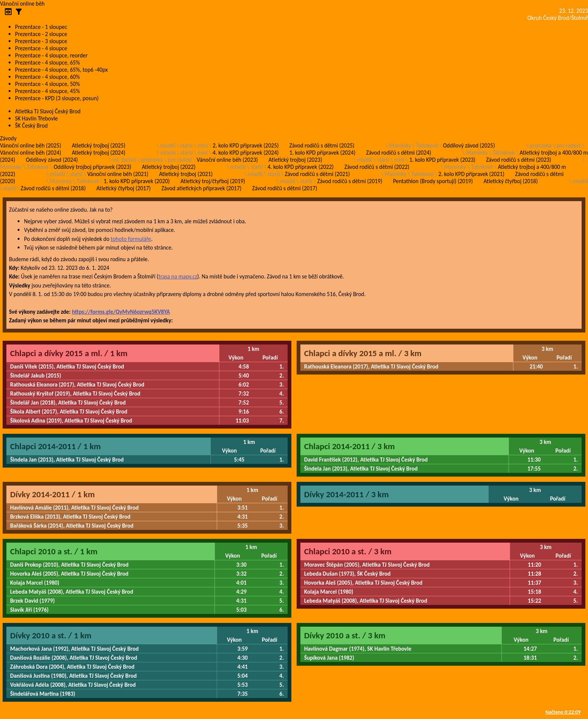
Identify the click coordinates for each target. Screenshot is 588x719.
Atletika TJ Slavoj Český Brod (48, 111)
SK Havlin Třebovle (36, 118)
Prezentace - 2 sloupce (41, 34)
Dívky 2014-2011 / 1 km (52, 494)
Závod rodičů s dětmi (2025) (322, 145)
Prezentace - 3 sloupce (41, 41)
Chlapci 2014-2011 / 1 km (55, 446)
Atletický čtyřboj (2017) (124, 188)
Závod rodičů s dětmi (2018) (53, 188)
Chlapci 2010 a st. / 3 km (348, 551)
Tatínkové (427, 145)
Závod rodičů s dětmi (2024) (398, 153)
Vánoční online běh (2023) (227, 160)
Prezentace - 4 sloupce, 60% (47, 77)
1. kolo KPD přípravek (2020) (137, 181)
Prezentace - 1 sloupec (41, 27)
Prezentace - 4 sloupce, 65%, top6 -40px (61, 70)
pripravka (541, 145)
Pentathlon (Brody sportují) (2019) (433, 181)
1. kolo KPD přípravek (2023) (442, 160)
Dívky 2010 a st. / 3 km (345, 635)
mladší (168, 145)
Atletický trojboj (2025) (99, 145)
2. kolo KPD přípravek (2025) (246, 145)
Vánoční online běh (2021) (118, 174)
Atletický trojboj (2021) (186, 174)
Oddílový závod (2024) (52, 160)
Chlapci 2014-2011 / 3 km (349, 446)
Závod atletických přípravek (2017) (201, 188)
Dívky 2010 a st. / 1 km (51, 635)
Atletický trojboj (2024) (99, 153)
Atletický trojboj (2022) (169, 167)
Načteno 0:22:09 (563, 712)
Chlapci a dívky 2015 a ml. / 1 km (69, 353)
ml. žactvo (125, 160)
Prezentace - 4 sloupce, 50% (47, 84)
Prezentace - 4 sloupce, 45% (47, 91)
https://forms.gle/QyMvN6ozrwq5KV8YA (121, 312)
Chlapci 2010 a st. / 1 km (54, 551)
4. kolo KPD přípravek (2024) (246, 153)
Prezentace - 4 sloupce (41, 48)
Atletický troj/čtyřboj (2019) (213, 181)
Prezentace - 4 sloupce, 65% (47, 62)
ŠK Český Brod (31, 126)
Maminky (400, 145)
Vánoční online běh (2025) (31, 145)
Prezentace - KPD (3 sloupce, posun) (57, 98)
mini (203, 145)
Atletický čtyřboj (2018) (511, 181)
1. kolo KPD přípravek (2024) (322, 153)
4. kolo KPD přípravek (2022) (301, 167)
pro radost (568, 145)
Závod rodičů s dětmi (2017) (284, 188)
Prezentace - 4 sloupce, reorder (51, 55)
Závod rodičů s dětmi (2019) (350, 181)
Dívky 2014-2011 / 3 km (346, 494)
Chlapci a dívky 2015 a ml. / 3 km (363, 353)
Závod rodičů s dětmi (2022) (377, 167)
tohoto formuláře (131, 239)
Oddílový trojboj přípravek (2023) (92, 167)
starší (187, 145)
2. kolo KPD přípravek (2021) (471, 174)
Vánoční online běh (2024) (31, 153)
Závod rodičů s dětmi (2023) (518, 160)
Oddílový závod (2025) (469, 145)
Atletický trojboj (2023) (295, 160)
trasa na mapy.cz (178, 276)
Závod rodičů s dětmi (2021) (317, 174)
